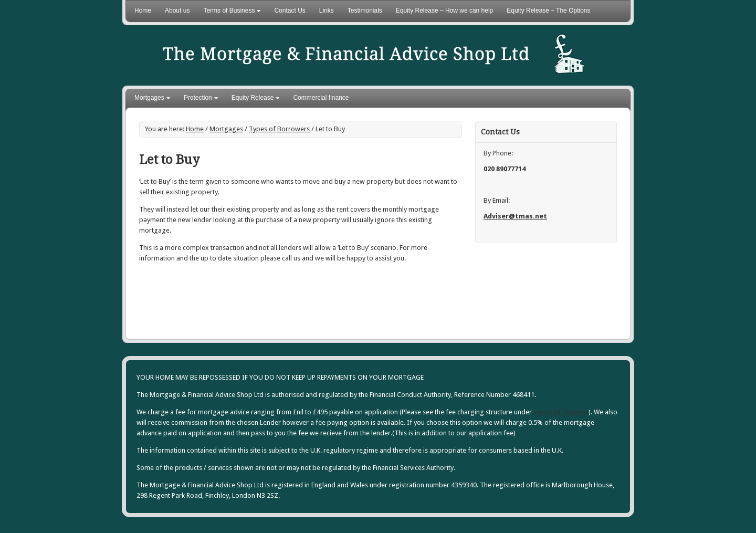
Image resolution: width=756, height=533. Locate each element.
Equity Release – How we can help (444, 11)
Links (327, 11)
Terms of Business (229, 13)
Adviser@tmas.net (515, 216)
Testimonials (365, 11)
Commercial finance (321, 98)
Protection (198, 99)
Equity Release (253, 99)
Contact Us (290, 11)
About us (177, 11)
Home (143, 11)
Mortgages (150, 99)
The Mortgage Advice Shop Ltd (415, 55)
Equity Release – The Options (548, 11)
